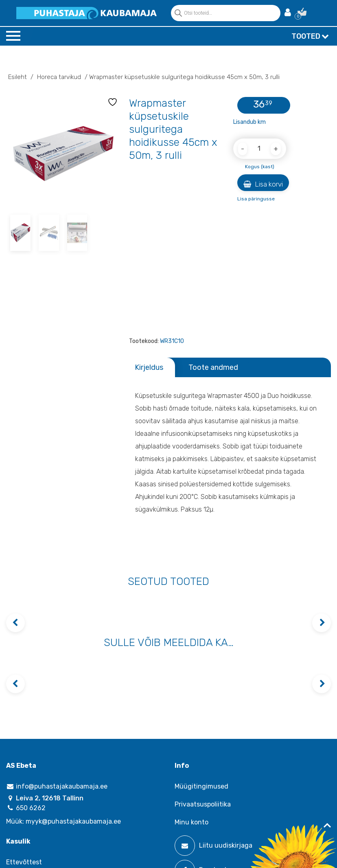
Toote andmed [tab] (213, 367)
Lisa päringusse (256, 199)
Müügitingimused (201, 786)
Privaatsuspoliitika (203, 804)
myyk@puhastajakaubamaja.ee (73, 821)
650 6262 (26, 808)
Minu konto (191, 822)
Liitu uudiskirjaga (213, 846)
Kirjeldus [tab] (149, 367)
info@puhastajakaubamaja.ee (57, 786)
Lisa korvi (263, 184)
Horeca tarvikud (59, 77)
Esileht (18, 77)
